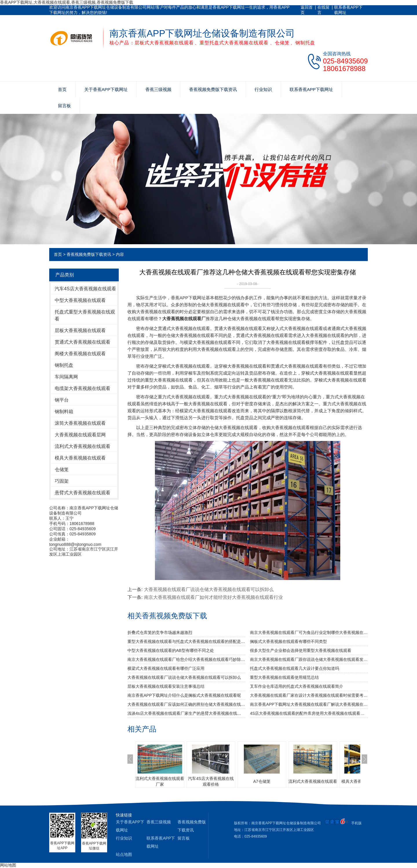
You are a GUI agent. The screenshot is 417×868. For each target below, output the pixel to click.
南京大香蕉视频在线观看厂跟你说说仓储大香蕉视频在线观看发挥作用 (309, 659)
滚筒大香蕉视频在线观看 (80, 423)
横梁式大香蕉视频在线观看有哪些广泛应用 (166, 668)
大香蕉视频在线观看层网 (80, 435)
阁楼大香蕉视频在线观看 (80, 354)
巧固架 (62, 481)
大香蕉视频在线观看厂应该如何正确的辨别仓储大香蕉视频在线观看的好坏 (186, 704)
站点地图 (124, 854)
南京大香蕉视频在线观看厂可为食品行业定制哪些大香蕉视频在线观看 (309, 632)
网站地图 (8, 865)
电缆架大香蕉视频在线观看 (83, 388)
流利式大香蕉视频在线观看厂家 (160, 781)
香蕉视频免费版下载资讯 (213, 89)
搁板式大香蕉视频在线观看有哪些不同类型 (288, 641)
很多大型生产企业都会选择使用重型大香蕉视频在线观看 (301, 650)
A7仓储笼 (262, 781)
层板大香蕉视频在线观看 (80, 330)
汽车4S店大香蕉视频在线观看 (85, 289)
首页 (62, 89)
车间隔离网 (66, 377)
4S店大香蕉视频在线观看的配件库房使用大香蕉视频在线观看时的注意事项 (309, 713)
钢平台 (62, 400)
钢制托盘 (64, 365)
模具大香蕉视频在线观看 (80, 458)
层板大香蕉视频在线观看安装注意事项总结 (166, 686)
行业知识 (263, 89)
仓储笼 (62, 469)
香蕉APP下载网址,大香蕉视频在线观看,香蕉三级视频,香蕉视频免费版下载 (67, 2)
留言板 (64, 106)
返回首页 (307, 10)
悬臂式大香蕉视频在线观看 (83, 493)
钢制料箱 (64, 412)
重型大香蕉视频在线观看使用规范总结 (284, 677)
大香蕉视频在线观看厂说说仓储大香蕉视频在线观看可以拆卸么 (209, 589)
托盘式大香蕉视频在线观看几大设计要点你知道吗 (295, 668)
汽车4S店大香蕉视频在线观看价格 (211, 781)
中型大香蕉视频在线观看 (80, 300)
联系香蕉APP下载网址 (348, 10)
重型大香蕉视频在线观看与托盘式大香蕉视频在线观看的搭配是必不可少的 (186, 641)
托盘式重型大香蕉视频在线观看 (85, 315)
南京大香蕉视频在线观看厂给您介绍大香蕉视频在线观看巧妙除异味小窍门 (186, 659)
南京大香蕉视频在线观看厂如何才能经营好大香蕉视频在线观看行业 (213, 597)
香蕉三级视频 (158, 89)
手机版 (356, 823)
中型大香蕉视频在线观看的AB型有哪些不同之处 (171, 650)
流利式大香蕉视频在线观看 (83, 446)
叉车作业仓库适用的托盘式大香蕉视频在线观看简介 (297, 686)
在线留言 (323, 10)
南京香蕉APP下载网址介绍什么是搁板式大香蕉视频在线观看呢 (184, 695)
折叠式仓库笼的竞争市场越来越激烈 (160, 632)
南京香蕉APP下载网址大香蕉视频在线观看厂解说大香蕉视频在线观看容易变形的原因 (309, 704)
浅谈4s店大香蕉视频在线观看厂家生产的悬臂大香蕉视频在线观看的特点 (186, 713)
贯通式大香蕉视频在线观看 (83, 342)
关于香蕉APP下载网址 (106, 89)
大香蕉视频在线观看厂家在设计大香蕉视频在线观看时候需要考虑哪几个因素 (309, 695)
